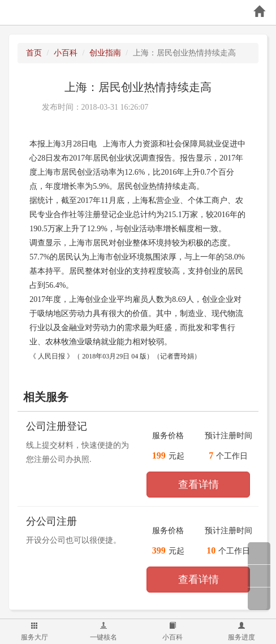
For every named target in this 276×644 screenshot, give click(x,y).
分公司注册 (51, 521)
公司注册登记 (57, 426)
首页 (34, 53)
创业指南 (105, 53)
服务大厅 (34, 632)
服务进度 (241, 632)
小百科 (172, 632)
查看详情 (199, 485)
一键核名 (103, 632)
